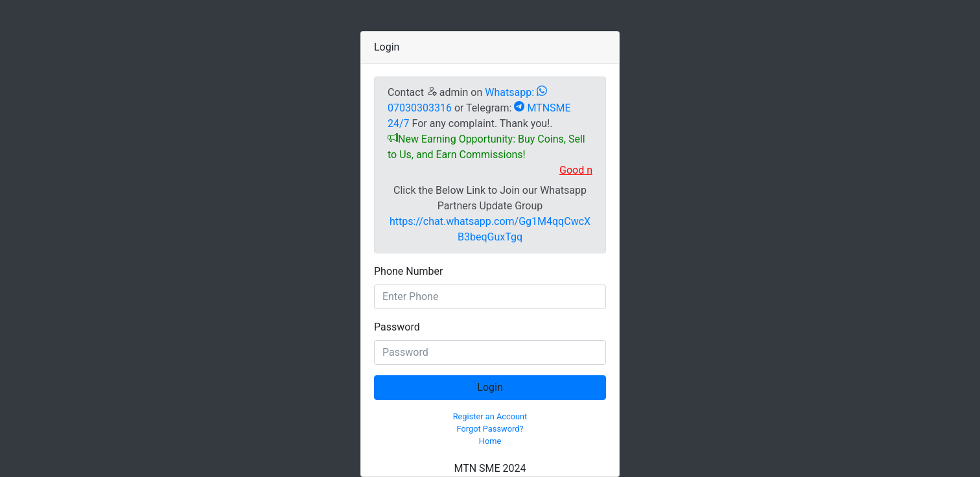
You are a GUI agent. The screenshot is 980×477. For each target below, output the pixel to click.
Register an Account (490, 416)
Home (490, 441)
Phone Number (408, 271)
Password (397, 327)
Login (490, 387)
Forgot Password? (490, 429)
